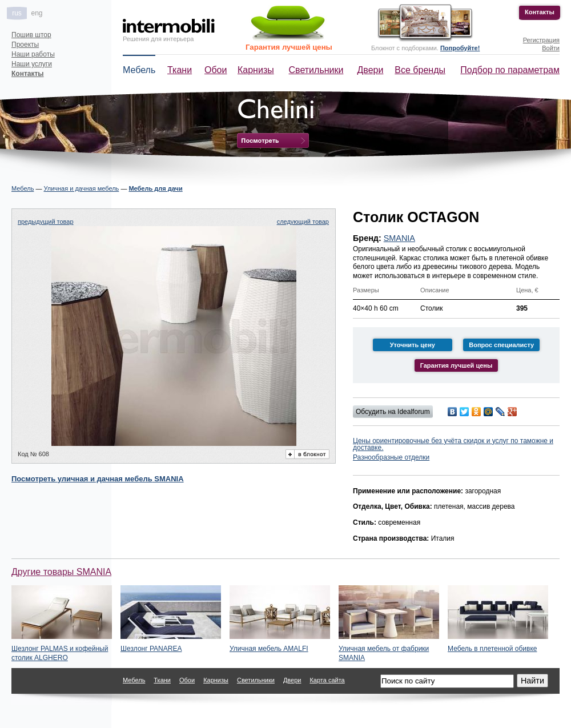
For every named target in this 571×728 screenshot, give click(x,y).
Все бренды (420, 70)
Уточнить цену (413, 345)
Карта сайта (327, 680)
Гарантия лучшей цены (289, 47)
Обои (216, 70)
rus (17, 13)
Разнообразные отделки (391, 457)
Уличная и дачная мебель (81, 188)
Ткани (180, 70)
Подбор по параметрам (510, 70)
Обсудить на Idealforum (393, 412)
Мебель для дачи (155, 188)
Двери (371, 70)
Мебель (139, 70)
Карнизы (256, 70)
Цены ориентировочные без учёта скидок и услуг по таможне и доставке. (453, 444)
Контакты (540, 12)
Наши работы (33, 54)
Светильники (316, 70)
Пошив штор (31, 35)
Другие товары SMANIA (61, 572)
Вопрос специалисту (501, 345)
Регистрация (541, 40)
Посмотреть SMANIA (98, 479)
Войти (551, 48)
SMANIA (399, 238)
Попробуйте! (460, 48)
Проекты (25, 45)
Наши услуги (32, 64)
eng (37, 13)
